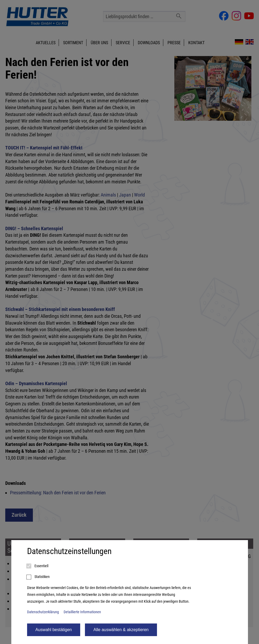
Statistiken (38, 577)
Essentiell (38, 566)
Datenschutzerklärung (43, 612)
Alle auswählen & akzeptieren (121, 630)
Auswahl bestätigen (54, 630)
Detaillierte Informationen (82, 612)
